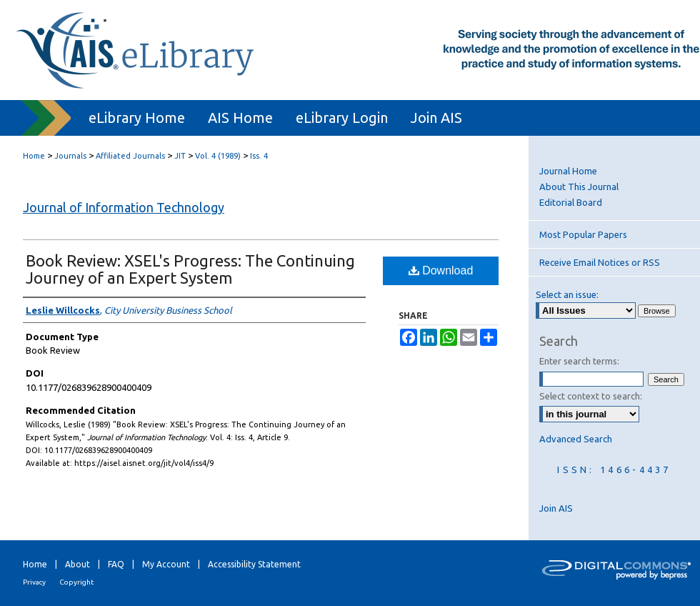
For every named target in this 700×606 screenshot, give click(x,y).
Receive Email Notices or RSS (600, 262)
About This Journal (579, 187)
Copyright (76, 582)
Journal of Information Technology (124, 207)
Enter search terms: (579, 361)
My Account (166, 564)
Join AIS (556, 508)
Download (441, 270)
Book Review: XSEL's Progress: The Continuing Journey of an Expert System (190, 269)
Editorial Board (571, 202)
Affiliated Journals (130, 156)
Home (34, 156)
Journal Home (568, 171)
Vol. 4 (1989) (218, 156)
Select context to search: (591, 396)
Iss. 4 (259, 156)
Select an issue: (567, 294)
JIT (180, 156)
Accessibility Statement (254, 564)
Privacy (34, 582)
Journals (70, 156)
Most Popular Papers (583, 234)
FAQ (116, 564)
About (77, 564)
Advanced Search (576, 439)
